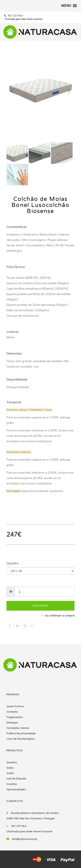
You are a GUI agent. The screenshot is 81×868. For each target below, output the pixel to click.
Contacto (12, 712)
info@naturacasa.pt (24, 839)
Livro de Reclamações (21, 739)
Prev (12, 91)
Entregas (12, 722)
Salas (10, 768)
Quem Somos (15, 706)
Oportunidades (16, 789)
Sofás (10, 773)
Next (69, 91)
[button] (69, 6)
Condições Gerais (18, 728)
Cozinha (12, 784)
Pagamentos (15, 717)
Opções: (13, 563)
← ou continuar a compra (58, 615)
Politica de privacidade (21, 733)
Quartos (12, 762)
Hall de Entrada (16, 778)
